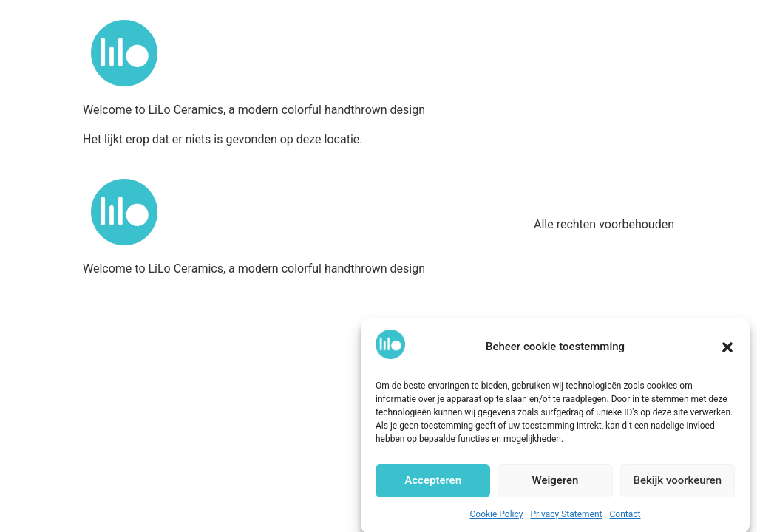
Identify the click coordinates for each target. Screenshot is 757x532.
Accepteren (433, 485)
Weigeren (556, 485)
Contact (625, 519)
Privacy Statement (566, 519)
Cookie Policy (497, 519)
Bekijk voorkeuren (677, 485)
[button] (727, 352)
